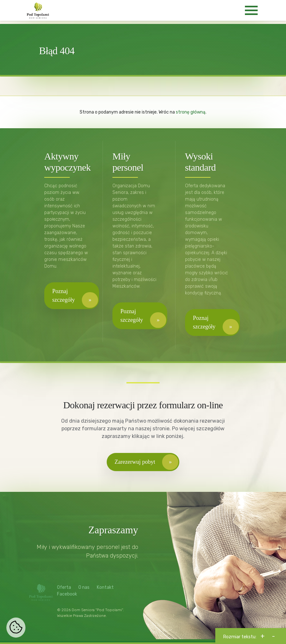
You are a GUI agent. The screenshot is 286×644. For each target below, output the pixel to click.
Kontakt (105, 587)
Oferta (64, 587)
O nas (84, 587)
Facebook (67, 594)
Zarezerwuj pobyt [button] (135, 462)
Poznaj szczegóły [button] (64, 296)
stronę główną (191, 112)
